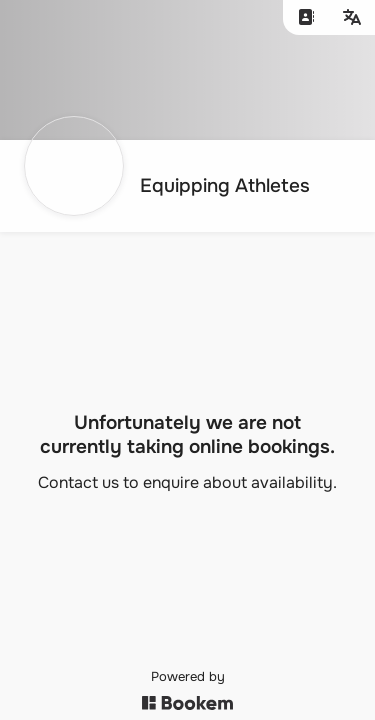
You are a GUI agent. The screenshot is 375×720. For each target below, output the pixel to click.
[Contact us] (306, 17)
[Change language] (352, 17)
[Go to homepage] (173, 186)
